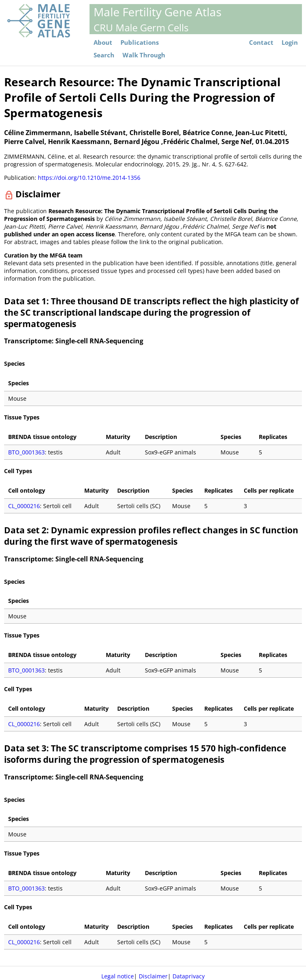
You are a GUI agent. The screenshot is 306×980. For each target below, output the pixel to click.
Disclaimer (153, 976)
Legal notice (118, 976)
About (103, 43)
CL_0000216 (24, 506)
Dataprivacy (189, 976)
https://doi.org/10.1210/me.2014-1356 (89, 178)
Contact (261, 43)
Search (104, 55)
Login (290, 43)
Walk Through (144, 55)
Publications (140, 43)
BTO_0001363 (26, 452)
